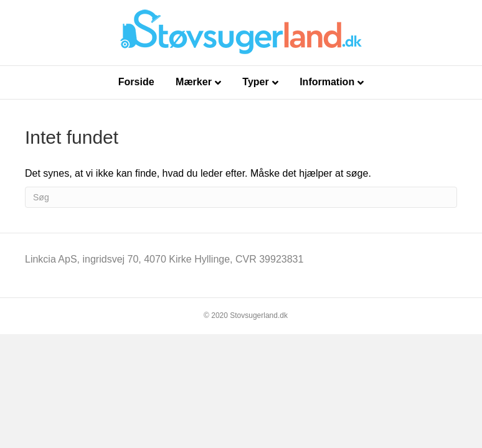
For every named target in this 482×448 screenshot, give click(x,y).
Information (327, 82)
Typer (255, 82)
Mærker (194, 82)
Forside (136, 82)
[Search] (241, 197)
